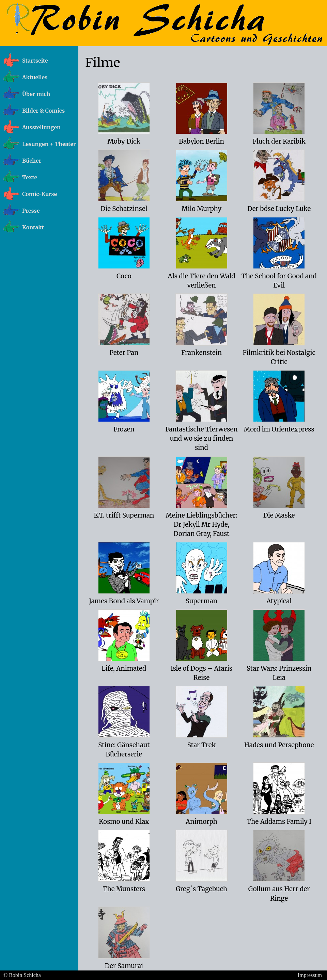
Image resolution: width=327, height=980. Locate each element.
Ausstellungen (41, 127)
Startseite (35, 61)
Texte (30, 177)
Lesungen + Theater (49, 144)
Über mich (36, 94)
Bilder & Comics (43, 111)
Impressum (310, 975)
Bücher (32, 161)
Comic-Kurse (40, 194)
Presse (31, 211)
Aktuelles (35, 77)
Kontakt (33, 227)
